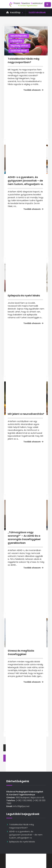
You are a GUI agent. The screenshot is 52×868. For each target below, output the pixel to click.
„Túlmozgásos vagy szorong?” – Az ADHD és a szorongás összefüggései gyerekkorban (24, 538)
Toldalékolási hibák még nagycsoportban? (24, 60)
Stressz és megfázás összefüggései (21, 652)
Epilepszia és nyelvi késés (24, 295)
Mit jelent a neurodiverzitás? (26, 414)
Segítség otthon (19, 46)
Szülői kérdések (19, 51)
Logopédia (16, 41)
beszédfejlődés (19, 36)
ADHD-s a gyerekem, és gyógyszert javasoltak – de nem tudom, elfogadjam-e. (26, 181)
